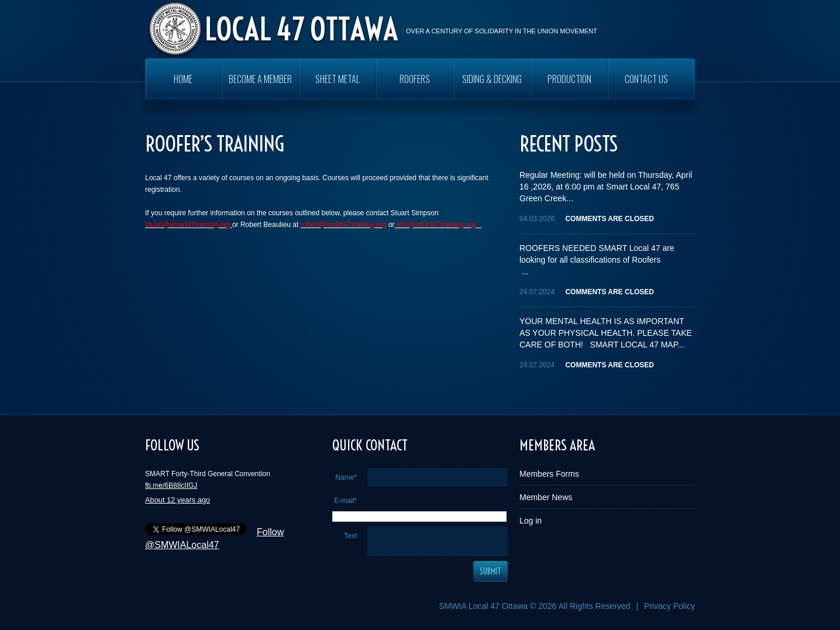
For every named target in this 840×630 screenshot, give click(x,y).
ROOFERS (415, 79)
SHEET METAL (338, 79)
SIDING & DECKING (492, 79)
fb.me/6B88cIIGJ (171, 486)
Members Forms (549, 474)
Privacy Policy (669, 606)
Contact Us (646, 79)
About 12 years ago (178, 500)
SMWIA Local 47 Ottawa (483, 606)
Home (183, 79)
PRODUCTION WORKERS (569, 86)
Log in (531, 521)
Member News (546, 497)
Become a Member (260, 79)
